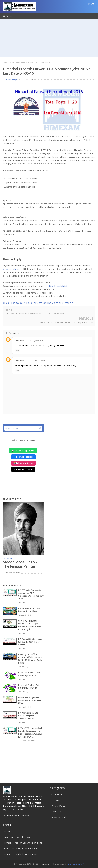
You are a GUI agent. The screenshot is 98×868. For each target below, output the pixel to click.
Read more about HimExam (16, 816)
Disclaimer (57, 800)
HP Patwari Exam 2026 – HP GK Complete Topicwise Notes (30, 716)
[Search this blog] (23, 428)
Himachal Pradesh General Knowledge (23, 843)
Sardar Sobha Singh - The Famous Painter (20, 564)
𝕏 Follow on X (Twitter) (23, 469)
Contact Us (57, 794)
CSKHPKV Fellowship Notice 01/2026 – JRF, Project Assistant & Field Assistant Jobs (30, 625)
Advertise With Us (61, 817)
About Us (56, 812)
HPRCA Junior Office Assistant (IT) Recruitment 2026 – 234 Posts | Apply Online (30, 659)
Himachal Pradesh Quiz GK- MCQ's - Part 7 (29, 674)
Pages (8, 16)
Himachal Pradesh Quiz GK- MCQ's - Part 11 (29, 686)
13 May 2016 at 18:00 (38, 341)
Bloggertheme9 (76, 864)
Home (7, 831)
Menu (89, 4)
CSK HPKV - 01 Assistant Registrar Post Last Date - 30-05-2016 (35, 314)
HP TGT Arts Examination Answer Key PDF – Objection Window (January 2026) (31, 594)
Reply (17, 351)
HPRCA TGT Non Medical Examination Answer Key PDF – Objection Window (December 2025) (30, 732)
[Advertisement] (49, 38)
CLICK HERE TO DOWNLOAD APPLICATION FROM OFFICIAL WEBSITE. (38, 303)
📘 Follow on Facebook (23, 457)
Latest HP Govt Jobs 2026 (17, 837)
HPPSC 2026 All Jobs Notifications (21, 854)
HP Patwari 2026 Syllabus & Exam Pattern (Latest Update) (30, 642)
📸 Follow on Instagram (23, 463)
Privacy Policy (58, 806)
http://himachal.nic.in (58, 286)
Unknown (19, 341)
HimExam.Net (46, 864)
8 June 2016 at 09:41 (37, 361)
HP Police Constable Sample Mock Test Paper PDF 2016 (67, 322)
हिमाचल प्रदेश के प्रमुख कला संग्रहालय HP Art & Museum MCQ (30, 700)
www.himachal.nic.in (13, 269)
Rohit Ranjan (12, 80)
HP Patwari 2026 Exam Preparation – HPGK (29, 610)
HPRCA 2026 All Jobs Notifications (21, 848)
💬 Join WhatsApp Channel (23, 451)
